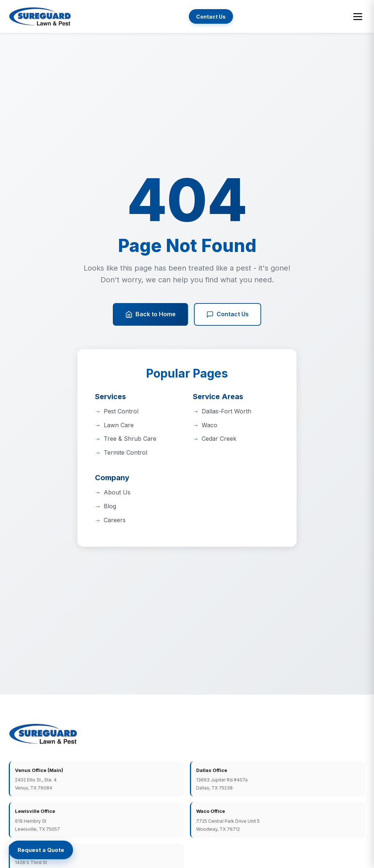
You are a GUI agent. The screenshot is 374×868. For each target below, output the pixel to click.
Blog (110, 506)
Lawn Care (119, 425)
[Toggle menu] (358, 17)
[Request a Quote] (41, 850)
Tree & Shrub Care (130, 439)
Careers (115, 520)
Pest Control (121, 411)
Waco (209, 425)
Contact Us (211, 17)
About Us (117, 492)
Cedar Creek (219, 439)
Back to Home (150, 314)
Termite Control (125, 452)
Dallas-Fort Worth (226, 411)
